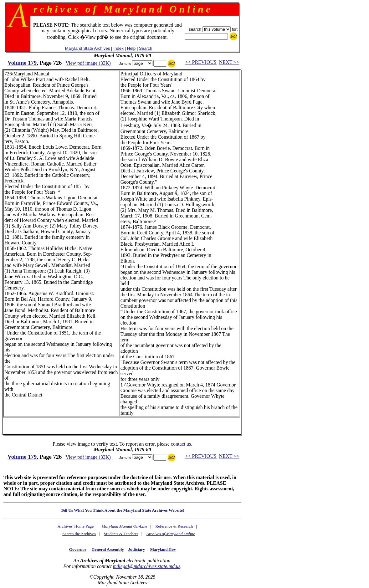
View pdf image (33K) (88, 63)
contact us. (182, 444)
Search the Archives (79, 534)
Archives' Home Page (75, 526)
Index (118, 48)
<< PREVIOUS (201, 62)
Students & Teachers (121, 534)
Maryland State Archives (88, 48)
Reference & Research (174, 526)
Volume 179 (22, 63)
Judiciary (136, 549)
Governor (78, 549)
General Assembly (108, 549)
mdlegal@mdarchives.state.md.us (147, 566)
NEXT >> (229, 62)
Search (146, 48)
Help (131, 48)
